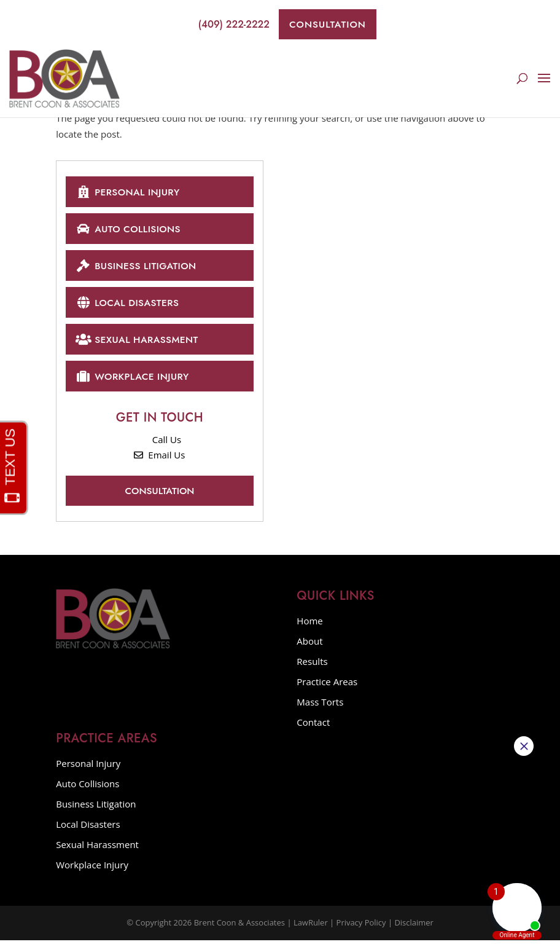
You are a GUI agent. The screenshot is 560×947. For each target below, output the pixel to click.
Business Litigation (138, 268)
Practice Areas (327, 688)
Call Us (160, 446)
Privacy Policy (361, 929)
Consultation (328, 24)
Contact (313, 729)
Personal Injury (130, 192)
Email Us (159, 462)
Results (312, 668)
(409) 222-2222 (225, 25)
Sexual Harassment (140, 344)
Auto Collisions (130, 230)
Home (309, 627)
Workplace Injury (135, 381)
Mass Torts (320, 709)
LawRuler (311, 929)
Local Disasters (130, 306)
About (309, 648)
